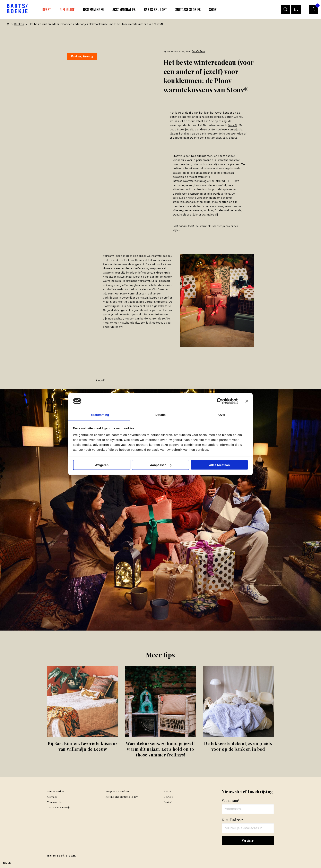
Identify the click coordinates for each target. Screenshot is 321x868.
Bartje (167, 791)
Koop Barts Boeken (117, 791)
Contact (52, 797)
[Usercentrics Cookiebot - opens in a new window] (220, 401)
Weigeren (102, 465)
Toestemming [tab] (99, 415)
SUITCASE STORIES (188, 10)
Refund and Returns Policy (122, 797)
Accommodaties (124, 10)
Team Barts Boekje (59, 807)
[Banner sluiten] (247, 401)
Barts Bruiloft (155, 10)
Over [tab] (222, 415)
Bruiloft (168, 802)
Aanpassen (161, 465)
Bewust (168, 797)
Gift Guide (67, 10)
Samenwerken (56, 791)
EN (10, 863)
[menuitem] (47, 9)
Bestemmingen (93, 10)
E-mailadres (232, 820)
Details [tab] (160, 415)
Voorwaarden (55, 802)
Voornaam (231, 800)
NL (296, 10)
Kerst (47, 10)
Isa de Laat (198, 51)
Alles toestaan (219, 465)
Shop (213, 10)
